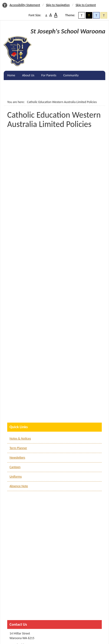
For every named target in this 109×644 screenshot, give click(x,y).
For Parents (49, 75)
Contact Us (63, 85)
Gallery (44, 85)
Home (11, 75)
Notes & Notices (20, 439)
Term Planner (18, 448)
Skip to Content (86, 5)
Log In (11, 94)
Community (71, 75)
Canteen (15, 467)
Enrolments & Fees (20, 85)
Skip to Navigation (58, 5)
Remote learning (87, 85)
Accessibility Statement (25, 5)
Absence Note (19, 486)
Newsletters (17, 458)
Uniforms (16, 477)
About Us (28, 75)
